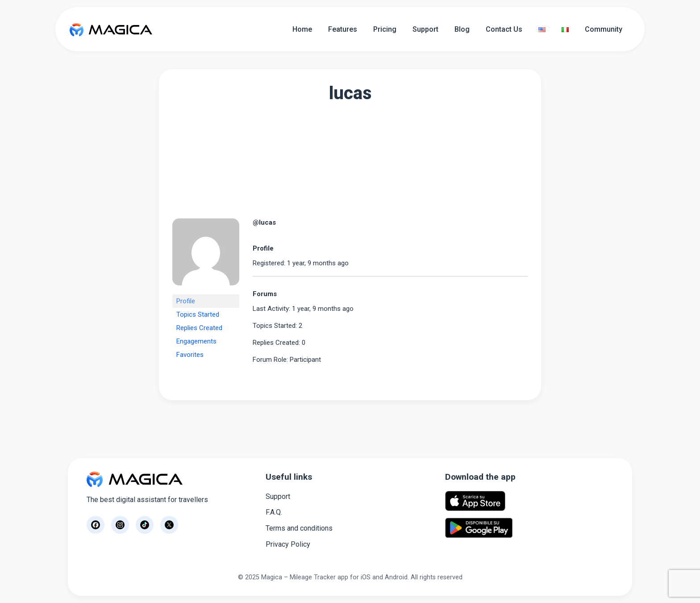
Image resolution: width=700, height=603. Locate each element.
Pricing (385, 29)
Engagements (196, 341)
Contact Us (504, 29)
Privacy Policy (288, 544)
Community (604, 29)
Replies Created (199, 328)
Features (343, 29)
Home (302, 29)
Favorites (190, 355)
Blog (462, 29)
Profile (186, 301)
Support (425, 29)
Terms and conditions (299, 528)
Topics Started (198, 314)
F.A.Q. (274, 512)
